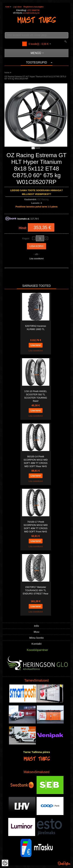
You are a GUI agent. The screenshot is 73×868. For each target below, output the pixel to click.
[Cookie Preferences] (5, 863)
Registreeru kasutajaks (34, 7)
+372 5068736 (33, 10)
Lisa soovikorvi (36, 259)
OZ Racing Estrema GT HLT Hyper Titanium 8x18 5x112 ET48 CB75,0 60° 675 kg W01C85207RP (35, 78)
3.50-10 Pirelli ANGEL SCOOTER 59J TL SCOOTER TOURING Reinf (36, 396)
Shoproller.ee (64, 863)
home (7, 73)
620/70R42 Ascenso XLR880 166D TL (36, 328)
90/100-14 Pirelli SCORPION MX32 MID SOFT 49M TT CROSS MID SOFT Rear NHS (36, 461)
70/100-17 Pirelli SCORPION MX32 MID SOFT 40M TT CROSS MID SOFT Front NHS (36, 527)
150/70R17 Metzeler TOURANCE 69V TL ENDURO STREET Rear (36, 590)
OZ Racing (43, 199)
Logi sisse (17, 7)
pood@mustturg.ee (31, 13)
